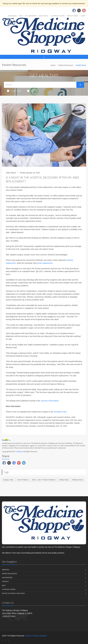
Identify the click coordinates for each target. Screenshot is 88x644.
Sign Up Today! (73, 16)
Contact (5, 581)
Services (5, 570)
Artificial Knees (78, 480)
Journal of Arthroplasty (50, 401)
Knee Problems (23, 480)
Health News (14, 91)
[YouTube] (9, 640)
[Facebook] (3, 640)
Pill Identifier (31, 16)
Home (53, 65)
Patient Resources (66, 65)
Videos (32, 91)
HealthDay (19, 452)
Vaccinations (7, 578)
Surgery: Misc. (9, 480)
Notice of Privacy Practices (13, 593)
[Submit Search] (80, 85)
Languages (12, 16)
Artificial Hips (64, 480)
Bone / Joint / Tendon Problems (44, 480)
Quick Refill (44, 16)
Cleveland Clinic (60, 412)
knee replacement (45, 263)
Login (83, 16)
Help (21, 16)
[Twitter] (6, 640)
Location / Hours (58, 16)
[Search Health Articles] (40, 85)
